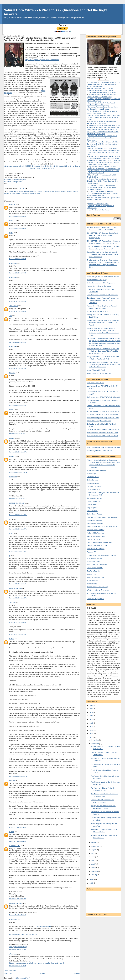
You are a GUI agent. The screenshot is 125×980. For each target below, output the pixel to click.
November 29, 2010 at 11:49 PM (18, 515)
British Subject (28, 192)
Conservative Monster (95, 498)
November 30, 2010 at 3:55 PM (18, 623)
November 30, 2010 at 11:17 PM (18, 776)
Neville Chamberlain (22, 193)
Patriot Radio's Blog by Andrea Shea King (102, 555)
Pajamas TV (91, 552)
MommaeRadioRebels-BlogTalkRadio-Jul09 (102, 436)
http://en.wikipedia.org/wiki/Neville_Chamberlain (42, 60)
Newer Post (8, 974)
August (94, 850)
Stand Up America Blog (95, 568)
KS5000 (12, 410)
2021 (91, 705)
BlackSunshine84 (15, 588)
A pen (11, 533)
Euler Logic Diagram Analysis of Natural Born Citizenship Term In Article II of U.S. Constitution (103, 300)
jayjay (11, 233)
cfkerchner (13, 263)
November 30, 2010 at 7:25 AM (18, 551)
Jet (10, 519)
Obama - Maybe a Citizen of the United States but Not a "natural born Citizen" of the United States (104, 117)
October (94, 843)
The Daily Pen (92, 584)
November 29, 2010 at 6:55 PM (18, 228)
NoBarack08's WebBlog (95, 533)
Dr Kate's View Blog (94, 501)
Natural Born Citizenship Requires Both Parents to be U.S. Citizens (101, 122)
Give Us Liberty (92, 511)
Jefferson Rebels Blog (95, 523)
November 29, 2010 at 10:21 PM (18, 434)
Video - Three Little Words (96, 370)
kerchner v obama (73, 192)
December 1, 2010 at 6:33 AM (17, 827)
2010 (91, 737)
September (96, 846)
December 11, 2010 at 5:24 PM (18, 966)
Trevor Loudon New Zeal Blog (98, 587)
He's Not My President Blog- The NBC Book (102, 517)
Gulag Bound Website (95, 514)
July (93, 853)
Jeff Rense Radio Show (95, 383)
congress (57, 192)
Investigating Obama (94, 520)
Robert (12, 639)
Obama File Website (94, 539)
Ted (11, 316)
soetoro (39, 193)
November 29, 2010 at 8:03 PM (18, 273)
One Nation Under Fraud (96, 549)
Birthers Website (93, 483)
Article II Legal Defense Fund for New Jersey (103, 277)
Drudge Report (92, 504)
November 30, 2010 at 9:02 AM (18, 584)
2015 (91, 723)
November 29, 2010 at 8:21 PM (18, 302)
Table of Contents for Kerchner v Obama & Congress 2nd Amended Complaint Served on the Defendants (103, 254)
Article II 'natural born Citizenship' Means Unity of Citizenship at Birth (102, 112)
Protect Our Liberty (94, 561)
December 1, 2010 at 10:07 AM (18, 842)
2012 (91, 730)
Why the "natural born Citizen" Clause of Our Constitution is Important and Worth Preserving (103, 168)
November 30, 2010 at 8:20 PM (18, 634)
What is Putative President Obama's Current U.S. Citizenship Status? (103, 172)
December (95, 740)
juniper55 (13, 456)
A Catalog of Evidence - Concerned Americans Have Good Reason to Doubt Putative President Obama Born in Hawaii (102, 90)
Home (43, 974)
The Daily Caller (93, 580)
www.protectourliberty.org (18, 947)
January (94, 875)
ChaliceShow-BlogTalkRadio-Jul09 (99, 421)
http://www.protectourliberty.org (15, 180)
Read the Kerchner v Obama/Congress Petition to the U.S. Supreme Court (101, 96)
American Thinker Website (96, 470)
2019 (91, 712)
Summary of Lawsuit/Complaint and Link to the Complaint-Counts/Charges (103, 108)
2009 (91, 879)
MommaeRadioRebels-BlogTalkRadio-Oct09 (103, 433)
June (93, 857)
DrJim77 (12, 221)
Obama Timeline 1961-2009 (97, 546)
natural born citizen (10, 193)
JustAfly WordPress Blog (96, 530)
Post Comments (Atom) (22, 978)
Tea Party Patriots (93, 571)
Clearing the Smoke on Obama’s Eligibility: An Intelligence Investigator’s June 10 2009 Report (103, 323)
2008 (91, 883)
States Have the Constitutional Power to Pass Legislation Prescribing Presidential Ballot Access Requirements (104, 84)
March (94, 868)
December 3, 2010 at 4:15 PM (17, 899)
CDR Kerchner (38, 192)
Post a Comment (10, 970)
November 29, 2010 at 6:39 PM (18, 216)
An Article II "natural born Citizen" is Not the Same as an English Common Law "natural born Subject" (103, 144)
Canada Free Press (94, 486)
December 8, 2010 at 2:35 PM (17, 950)
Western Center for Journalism (98, 590)
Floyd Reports (92, 508)
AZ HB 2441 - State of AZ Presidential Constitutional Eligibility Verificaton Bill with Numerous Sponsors (102, 187)
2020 (91, 709)
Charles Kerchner (48, 192)
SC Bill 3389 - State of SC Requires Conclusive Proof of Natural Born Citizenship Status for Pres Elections (103, 193)
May (93, 860)
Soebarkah (33, 193)
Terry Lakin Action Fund (95, 577)
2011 (91, 734)
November (95, 744)
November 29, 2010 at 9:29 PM (18, 405)
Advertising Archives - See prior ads (100, 451)
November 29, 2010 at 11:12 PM (18, 499)
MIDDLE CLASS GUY (17, 503)
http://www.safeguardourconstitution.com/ (24, 934)
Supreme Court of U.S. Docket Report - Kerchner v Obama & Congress (101, 104)
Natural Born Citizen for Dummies (99, 286)
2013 (91, 727)
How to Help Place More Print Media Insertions (104, 447)
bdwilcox (12, 204)
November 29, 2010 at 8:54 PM (18, 342)
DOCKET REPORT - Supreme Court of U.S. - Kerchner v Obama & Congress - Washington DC (103, 235)
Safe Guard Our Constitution (97, 565)
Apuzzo (11, 192)
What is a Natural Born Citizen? (98, 311)
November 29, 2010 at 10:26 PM (18, 452)
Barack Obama (18, 192)
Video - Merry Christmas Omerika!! (99, 373)
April (93, 864)
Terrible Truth (92, 574)
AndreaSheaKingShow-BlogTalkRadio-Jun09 (103, 418)
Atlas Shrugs (92, 474)
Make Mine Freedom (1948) (97, 280)
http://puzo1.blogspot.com (13, 182)
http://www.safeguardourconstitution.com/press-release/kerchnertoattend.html (36, 963)
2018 (91, 716)
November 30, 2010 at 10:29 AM (18, 598)
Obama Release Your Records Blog (100, 542)
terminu (12, 781)
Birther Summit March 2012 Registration (101, 283)
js (10, 556)
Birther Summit (92, 480)
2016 (91, 719)
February (95, 871)
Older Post (77, 974)
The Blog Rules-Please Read (98, 204)
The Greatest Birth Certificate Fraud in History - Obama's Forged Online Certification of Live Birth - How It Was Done (104, 364)
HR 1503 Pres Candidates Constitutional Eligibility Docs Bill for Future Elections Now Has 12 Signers (102, 181)
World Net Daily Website (96, 599)
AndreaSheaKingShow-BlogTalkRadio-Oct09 (103, 415)
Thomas (12, 602)
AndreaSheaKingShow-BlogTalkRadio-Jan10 (103, 411)
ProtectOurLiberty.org (43, 926)
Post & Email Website (95, 558)
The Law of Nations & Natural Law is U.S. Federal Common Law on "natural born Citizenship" (102, 138)
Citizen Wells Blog (93, 489)
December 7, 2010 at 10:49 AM (18, 915)
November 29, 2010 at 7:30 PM (18, 259)
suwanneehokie (15, 846)
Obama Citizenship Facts (96, 536)
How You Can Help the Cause (99, 210)
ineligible (64, 192)
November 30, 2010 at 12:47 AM (18, 529)
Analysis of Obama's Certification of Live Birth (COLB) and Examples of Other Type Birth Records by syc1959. (103, 351)
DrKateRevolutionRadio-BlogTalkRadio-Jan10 (103, 429)
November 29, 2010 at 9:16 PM (18, 369)
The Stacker (14, 306)
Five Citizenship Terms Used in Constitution (102, 295)
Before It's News (93, 477)
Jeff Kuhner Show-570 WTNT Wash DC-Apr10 (103, 397)
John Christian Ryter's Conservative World (102, 527)
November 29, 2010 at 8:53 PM (18, 312)
